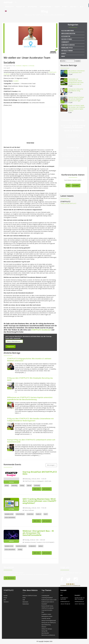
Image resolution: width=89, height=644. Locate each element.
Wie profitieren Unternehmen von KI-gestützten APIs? (76, 72)
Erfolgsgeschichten (68, 33)
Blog (82, 7)
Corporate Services (68, 45)
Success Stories (67, 39)
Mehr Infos (37, 489)
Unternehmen (32, 7)
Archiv (24, 598)
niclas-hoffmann (20, 514)
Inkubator (44, 627)
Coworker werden (46, 618)
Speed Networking (46, 625)
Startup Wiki (44, 631)
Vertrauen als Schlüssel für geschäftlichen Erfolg (76, 90)
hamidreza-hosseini (21, 546)
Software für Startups (47, 629)
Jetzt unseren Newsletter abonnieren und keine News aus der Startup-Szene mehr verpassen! (29, 337)
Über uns (74, 7)
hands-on (39, 514)
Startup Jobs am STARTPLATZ (49, 623)
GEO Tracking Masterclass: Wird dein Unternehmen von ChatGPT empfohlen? (39, 501)
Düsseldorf (76, 185)
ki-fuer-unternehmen (10, 517)
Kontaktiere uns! (77, 161)
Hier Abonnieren (10, 578)
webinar (41, 546)
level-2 (46, 514)
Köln (68, 185)
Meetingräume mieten (47, 616)
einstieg (20, 549)
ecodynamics (32, 546)
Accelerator (21, 7)
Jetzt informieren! (73, 136)
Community (31, 66)
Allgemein (25, 66)
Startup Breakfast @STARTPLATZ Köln (40, 473)
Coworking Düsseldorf (47, 598)
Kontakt (6, 596)
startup (7, 485)
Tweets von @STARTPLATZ (68, 203)
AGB (24, 600)
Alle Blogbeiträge (68, 31)
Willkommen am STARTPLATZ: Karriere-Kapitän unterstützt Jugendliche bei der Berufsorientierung (30, 398)
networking (14, 485)
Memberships (9, 7)
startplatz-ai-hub (9, 514)
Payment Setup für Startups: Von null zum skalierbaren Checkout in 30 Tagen (76, 99)
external (29, 485)
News (63, 56)
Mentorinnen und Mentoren (48, 635)
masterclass (30, 514)
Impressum (25, 602)
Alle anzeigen (51, 465)
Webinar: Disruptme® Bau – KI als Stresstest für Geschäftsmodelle (38, 533)
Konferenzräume (46, 7)
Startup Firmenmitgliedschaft (49, 621)
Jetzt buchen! (47, 489)
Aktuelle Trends (67, 51)
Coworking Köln (45, 596)
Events (57, 7)
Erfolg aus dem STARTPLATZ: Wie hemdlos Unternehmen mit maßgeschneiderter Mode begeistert (30, 420)
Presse (5, 598)
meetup (22, 485)
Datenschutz (26, 604)
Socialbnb (16, 81)
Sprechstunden (45, 633)
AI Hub (65, 7)
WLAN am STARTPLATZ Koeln (30, 596)
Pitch (43, 612)
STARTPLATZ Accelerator (48, 608)
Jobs (5, 600)
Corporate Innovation (47, 610)
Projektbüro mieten (46, 614)
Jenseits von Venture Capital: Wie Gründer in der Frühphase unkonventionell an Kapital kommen (77, 108)
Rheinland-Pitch (67, 48)
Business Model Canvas (47, 606)
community (37, 485)
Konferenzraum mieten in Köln (49, 600)
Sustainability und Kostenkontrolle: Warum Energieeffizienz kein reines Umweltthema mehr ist (76, 82)
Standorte (6, 602)
